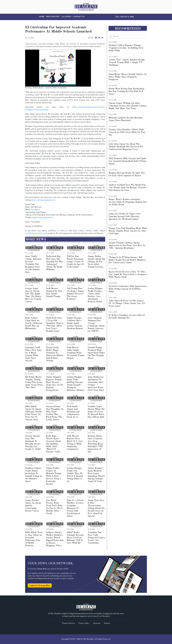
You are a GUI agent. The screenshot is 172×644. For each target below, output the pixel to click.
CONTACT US (79, 17)
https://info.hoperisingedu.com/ (44, 200)
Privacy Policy (84, 623)
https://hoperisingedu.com (43, 218)
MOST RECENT (53, 17)
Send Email (35, 210)
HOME (42, 17)
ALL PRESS (66, 17)
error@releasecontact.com (35, 233)
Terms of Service (68, 623)
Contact (107, 623)
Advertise (97, 623)
